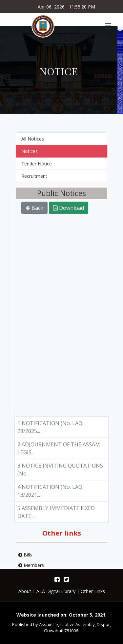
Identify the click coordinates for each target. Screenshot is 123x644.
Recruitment (34, 179)
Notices (30, 154)
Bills (25, 557)
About (25, 591)
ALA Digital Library (56, 591)
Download (69, 211)
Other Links (93, 591)
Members (31, 568)
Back (34, 211)
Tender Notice (37, 166)
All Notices (33, 141)
